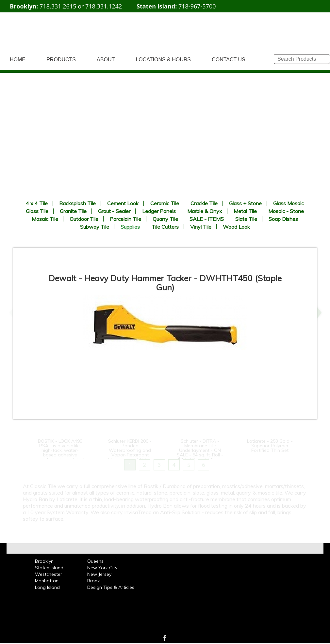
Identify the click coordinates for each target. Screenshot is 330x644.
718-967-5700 (197, 6)
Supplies (130, 227)
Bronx (93, 581)
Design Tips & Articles (111, 587)
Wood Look (236, 227)
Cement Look (123, 203)
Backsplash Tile (77, 203)
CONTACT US (229, 60)
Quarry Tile (165, 219)
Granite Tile (73, 211)
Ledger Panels (159, 211)
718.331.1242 (104, 6)
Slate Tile (246, 219)
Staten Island (49, 568)
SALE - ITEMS (207, 219)
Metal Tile (245, 211)
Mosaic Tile (45, 219)
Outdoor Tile (84, 219)
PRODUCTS (61, 60)
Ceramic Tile (165, 203)
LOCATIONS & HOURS (163, 60)
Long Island (47, 587)
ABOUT (106, 60)
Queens (95, 561)
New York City (102, 568)
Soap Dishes (283, 219)
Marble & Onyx (205, 211)
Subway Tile (95, 227)
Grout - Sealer (114, 211)
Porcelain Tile (125, 219)
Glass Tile (37, 211)
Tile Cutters (165, 227)
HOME (18, 60)
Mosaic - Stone (286, 211)
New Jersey (99, 574)
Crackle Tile (204, 203)
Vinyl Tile (201, 227)
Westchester (49, 574)
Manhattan (47, 581)
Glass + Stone (245, 203)
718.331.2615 (58, 6)
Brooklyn (44, 561)
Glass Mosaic (289, 203)
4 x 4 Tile (37, 203)
